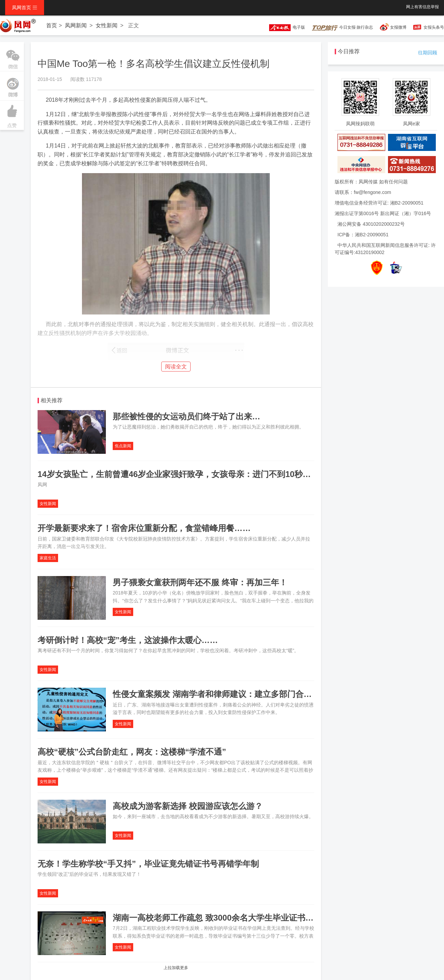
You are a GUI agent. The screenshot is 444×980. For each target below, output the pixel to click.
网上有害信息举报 (422, 7)
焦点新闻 (123, 446)
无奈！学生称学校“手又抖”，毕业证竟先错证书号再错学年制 (148, 864)
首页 (52, 25)
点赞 (12, 114)
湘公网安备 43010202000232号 (371, 224)
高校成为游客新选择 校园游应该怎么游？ (188, 806)
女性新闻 (107, 25)
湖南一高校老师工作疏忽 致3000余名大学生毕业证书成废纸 (221, 918)
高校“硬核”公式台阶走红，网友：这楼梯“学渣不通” (132, 752)
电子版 (284, 27)
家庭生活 (48, 558)
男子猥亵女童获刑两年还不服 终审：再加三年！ (200, 582)
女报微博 (398, 27)
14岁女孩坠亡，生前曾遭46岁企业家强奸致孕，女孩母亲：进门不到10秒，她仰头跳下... (198, 474)
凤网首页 (25, 8)
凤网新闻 (76, 25)
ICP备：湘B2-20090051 (363, 235)
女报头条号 (434, 27)
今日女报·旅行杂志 (342, 27)
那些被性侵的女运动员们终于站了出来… (186, 416)
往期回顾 (428, 53)
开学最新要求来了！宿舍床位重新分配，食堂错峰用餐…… (144, 528)
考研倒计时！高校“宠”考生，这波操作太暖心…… (128, 640)
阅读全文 (176, 367)
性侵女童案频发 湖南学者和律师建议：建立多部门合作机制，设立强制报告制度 (257, 694)
